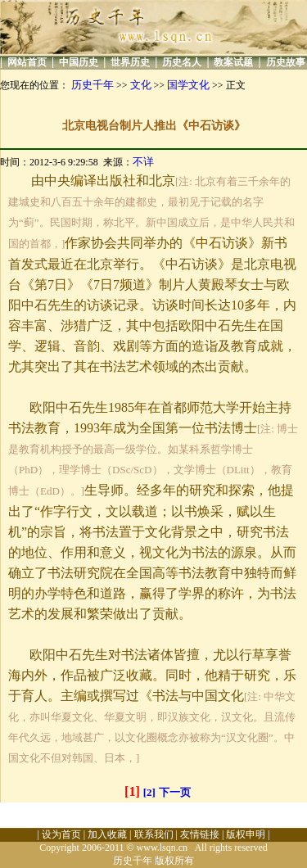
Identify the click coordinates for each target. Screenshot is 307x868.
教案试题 (233, 62)
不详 (143, 162)
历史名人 (182, 62)
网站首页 (27, 62)
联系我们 (154, 834)
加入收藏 (107, 834)
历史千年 (93, 85)
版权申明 (246, 834)
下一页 (175, 792)
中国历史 (79, 62)
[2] (149, 792)
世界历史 (130, 62)
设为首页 (61, 834)
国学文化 (188, 85)
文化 (141, 85)
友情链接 (200, 834)
